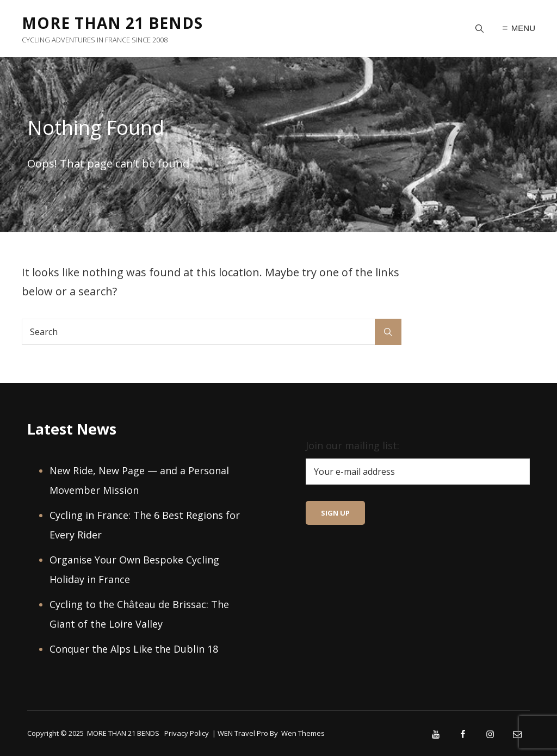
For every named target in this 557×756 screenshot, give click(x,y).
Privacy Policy (187, 733)
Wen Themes (303, 733)
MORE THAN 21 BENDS (112, 23)
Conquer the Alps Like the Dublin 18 (134, 649)
